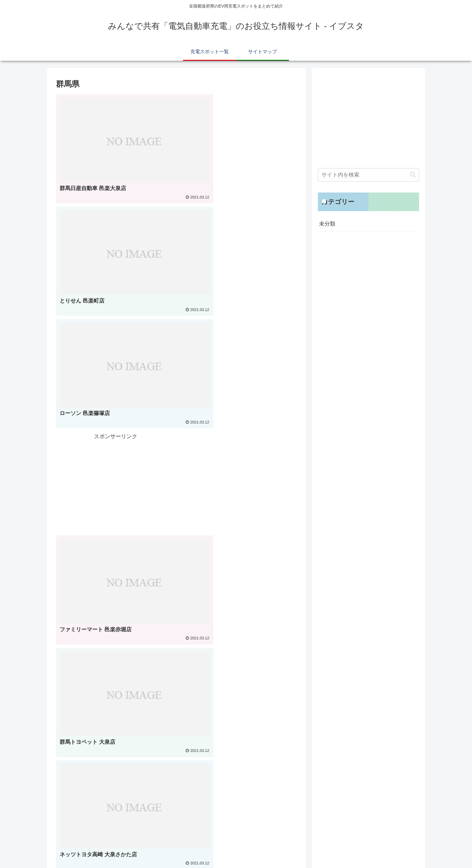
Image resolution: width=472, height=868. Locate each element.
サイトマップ (407, 849)
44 (201, 799)
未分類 (327, 224)
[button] (413, 175)
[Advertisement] (237, 237)
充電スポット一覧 (371, 849)
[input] (368, 175)
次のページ (177, 767)
